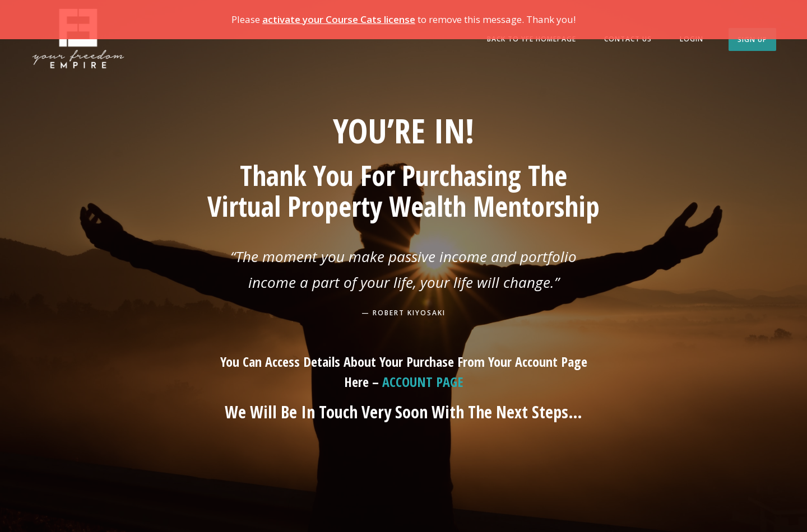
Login (692, 39)
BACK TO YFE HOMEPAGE (532, 39)
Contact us (628, 39)
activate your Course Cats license (339, 19)
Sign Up (752, 39)
